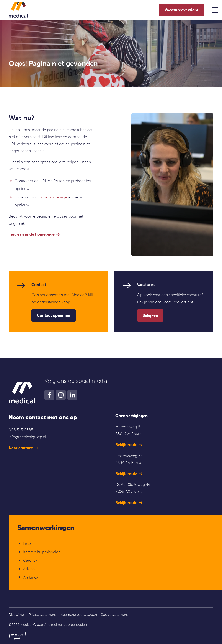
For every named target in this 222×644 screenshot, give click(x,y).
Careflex (30, 560)
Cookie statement (114, 614)
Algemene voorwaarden (78, 614)
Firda (27, 543)
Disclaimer (17, 614)
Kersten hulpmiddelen (42, 552)
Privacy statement (42, 614)
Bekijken (150, 315)
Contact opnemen (54, 315)
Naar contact (21, 448)
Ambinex (31, 577)
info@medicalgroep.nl (27, 437)
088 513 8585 (21, 430)
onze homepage (53, 197)
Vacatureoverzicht (181, 10)
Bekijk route (126, 445)
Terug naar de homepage (32, 234)
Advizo (29, 569)
